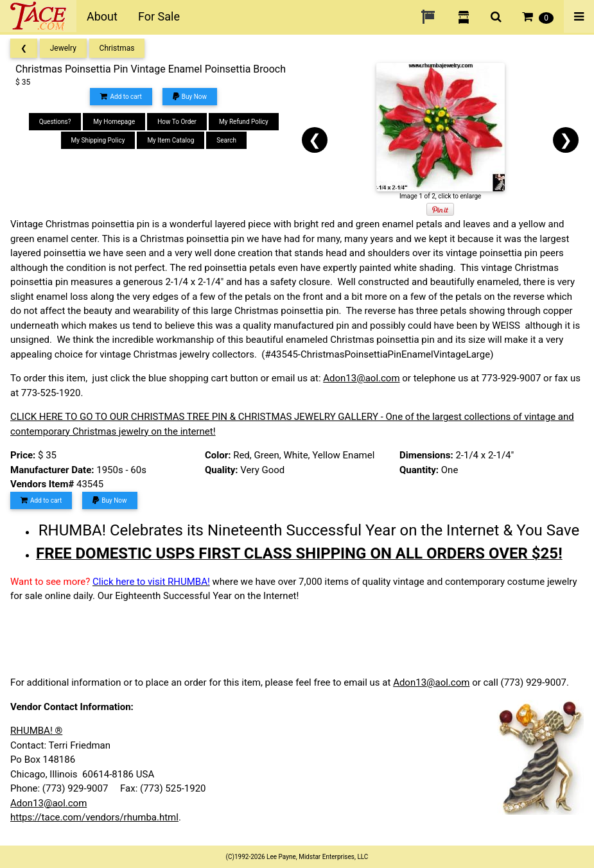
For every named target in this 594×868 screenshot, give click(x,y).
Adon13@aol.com (361, 378)
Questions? (55, 122)
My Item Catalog (170, 140)
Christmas (117, 48)
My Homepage (114, 122)
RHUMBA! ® (36, 731)
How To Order (177, 122)
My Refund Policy (244, 122)
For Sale (159, 16)
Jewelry (63, 48)
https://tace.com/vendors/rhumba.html (94, 817)
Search (226, 140)
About (102, 16)
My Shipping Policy (98, 140)
